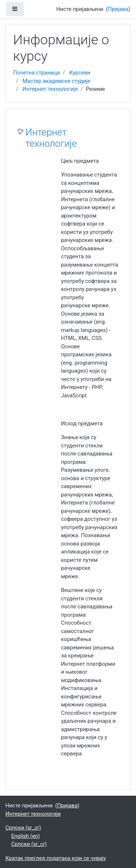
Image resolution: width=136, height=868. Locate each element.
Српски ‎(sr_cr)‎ (23, 828)
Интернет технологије (50, 89)
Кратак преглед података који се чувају (56, 858)
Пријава (118, 9)
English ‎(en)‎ (26, 836)
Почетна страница (36, 73)
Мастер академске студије (56, 81)
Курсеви (80, 73)
